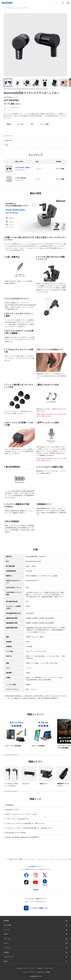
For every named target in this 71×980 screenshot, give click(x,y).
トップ (5, 859)
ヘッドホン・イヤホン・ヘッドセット (33, 859)
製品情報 (11, 859)
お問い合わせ (41, 972)
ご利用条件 (39, 968)
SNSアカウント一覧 (21, 968)
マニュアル (20, 124)
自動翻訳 (48, 972)
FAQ (32, 124)
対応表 (9, 124)
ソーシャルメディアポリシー (29, 972)
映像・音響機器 (19, 859)
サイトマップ (31, 968)
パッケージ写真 (44, 124)
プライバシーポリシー (49, 968)
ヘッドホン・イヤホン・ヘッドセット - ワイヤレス (17, 8)
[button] (35, 930)
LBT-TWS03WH (21, 178)
